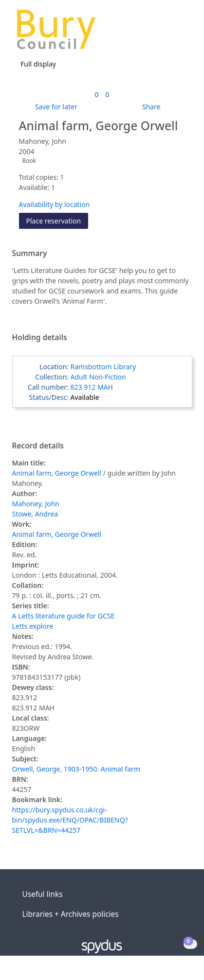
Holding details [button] (40, 338)
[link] (96, 95)
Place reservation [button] (57, 220)
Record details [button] (38, 446)
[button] (170, 33)
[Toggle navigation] (182, 33)
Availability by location (55, 204)
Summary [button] (30, 254)
